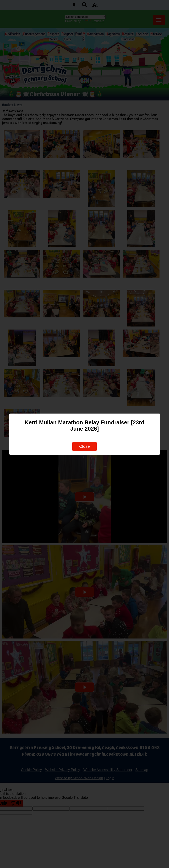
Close (84, 446)
